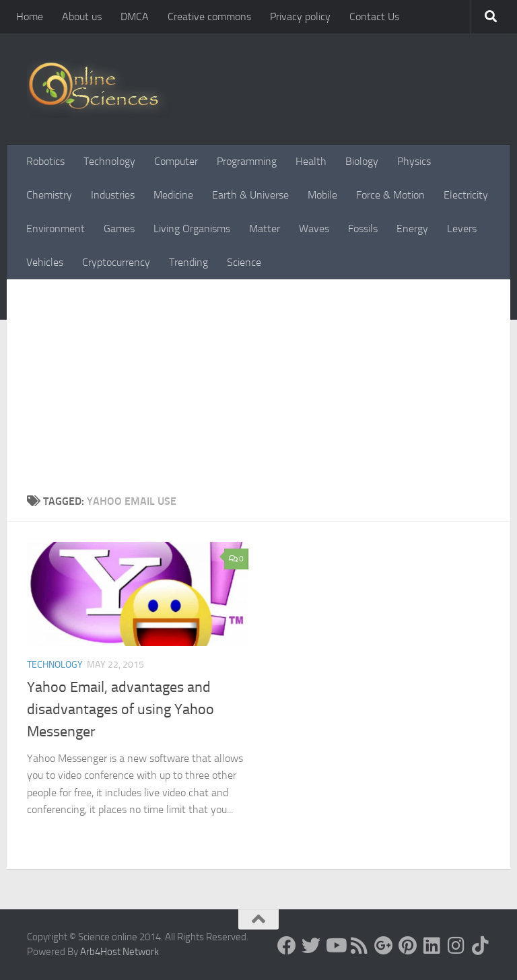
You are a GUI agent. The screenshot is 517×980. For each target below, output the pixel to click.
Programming (247, 161)
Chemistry (49, 195)
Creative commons (209, 16)
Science (244, 262)
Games (119, 229)
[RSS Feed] (359, 946)
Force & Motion (390, 195)
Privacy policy (300, 16)
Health (311, 161)
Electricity (466, 195)
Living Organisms (192, 229)
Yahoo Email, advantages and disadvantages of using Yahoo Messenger (120, 709)
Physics (414, 161)
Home (30, 16)
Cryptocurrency (116, 262)
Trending (188, 262)
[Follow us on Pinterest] (408, 946)
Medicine (173, 195)
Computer (176, 161)
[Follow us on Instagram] (456, 946)
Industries (113, 195)
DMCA (135, 16)
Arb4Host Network (119, 952)
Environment (56, 229)
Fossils (363, 229)
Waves (314, 229)
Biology (362, 161)
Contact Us (374, 16)
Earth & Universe (250, 195)
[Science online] (287, 946)
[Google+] (384, 946)
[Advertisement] (258, 392)
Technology (109, 161)
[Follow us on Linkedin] (432, 946)
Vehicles (45, 262)
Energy (412, 229)
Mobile (322, 195)
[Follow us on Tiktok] (481, 946)
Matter (265, 229)
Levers (462, 229)
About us (82, 16)
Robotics (45, 161)
